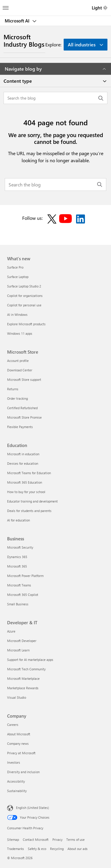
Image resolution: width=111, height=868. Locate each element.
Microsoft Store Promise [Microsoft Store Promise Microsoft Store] (24, 417)
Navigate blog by (55, 69)
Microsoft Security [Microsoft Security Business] (20, 547)
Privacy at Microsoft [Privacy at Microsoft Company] (21, 753)
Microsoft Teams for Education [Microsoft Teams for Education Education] (29, 473)
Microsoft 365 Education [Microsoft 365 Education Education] (25, 482)
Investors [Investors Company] (14, 762)
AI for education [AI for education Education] (18, 520)
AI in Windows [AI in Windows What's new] (17, 314)
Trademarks (16, 849)
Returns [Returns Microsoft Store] (13, 389)
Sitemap (13, 839)
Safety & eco (37, 849)
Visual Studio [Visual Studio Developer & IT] (17, 697)
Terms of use (75, 839)
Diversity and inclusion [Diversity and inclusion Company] (23, 772)
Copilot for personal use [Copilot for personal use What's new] (24, 305)
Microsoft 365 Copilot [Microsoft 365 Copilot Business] (23, 595)
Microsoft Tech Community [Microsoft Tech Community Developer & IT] (26, 669)
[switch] (105, 8)
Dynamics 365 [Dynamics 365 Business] (17, 557)
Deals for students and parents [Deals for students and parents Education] (29, 511)
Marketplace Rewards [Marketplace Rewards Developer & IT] (23, 688)
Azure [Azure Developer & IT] (11, 631)
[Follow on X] (52, 219)
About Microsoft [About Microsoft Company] (19, 734)
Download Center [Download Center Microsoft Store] (20, 370)
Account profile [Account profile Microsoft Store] (18, 361)
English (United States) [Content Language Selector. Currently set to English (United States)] (32, 807)
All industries (82, 44)
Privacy (57, 839)
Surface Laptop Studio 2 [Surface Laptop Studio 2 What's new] (24, 286)
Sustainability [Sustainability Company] (17, 791)
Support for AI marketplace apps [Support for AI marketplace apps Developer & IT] (30, 660)
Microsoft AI (18, 21)
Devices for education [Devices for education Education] (23, 463)
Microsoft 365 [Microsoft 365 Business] (17, 566)
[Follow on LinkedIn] (81, 219)
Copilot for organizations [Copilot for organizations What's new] (25, 296)
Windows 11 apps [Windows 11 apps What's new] (20, 333)
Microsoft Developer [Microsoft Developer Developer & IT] (22, 641)
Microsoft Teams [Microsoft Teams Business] (19, 585)
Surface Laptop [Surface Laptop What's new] (18, 277)
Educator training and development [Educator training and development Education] (32, 501)
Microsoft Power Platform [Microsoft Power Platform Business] (25, 576)
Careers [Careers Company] (13, 725)
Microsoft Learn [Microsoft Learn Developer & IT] (18, 650)
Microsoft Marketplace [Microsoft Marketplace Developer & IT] (23, 678)
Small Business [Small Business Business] (18, 604)
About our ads (78, 849)
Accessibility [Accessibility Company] (16, 781)
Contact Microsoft (36, 839)
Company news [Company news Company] (18, 743)
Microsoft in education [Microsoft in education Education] (23, 454)
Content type (18, 81)
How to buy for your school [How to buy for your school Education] (26, 492)
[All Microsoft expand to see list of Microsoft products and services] (6, 6)
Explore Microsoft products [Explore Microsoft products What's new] (26, 324)
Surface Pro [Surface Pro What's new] (15, 267)
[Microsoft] (55, 4)
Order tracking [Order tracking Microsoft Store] (17, 398)
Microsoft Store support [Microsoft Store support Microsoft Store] (24, 379)
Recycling (57, 849)
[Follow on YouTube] (66, 219)
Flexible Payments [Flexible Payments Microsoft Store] (20, 427)
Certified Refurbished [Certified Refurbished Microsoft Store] (22, 408)
